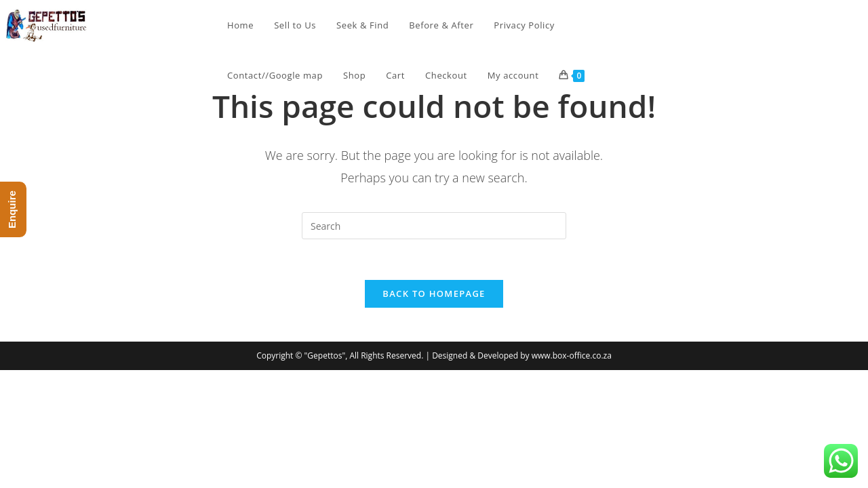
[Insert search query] (434, 226)
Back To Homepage (434, 293)
